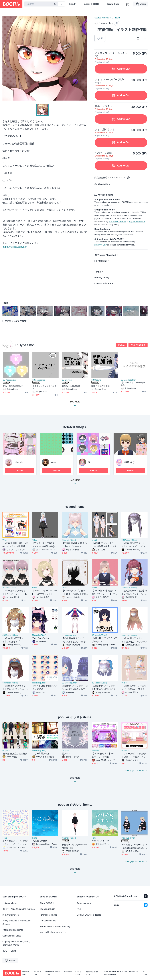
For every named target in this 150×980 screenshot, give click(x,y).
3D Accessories (9, 380)
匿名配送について (11, 915)
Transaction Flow (48, 921)
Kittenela (19, 462)
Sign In (73, 4)
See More (75, 483)
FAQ (79, 909)
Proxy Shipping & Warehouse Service (16, 922)
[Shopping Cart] (127, 4)
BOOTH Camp (9, 951)
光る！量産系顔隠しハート (15, 386)
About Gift (103, 184)
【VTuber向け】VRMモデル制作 (133, 384)
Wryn (54, 462)
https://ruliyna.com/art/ (15, 247)
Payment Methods (48, 915)
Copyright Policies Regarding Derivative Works (16, 943)
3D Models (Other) (129, 380)
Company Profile (25, 973)
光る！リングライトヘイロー (44, 387)
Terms (98, 272)
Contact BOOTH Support (89, 915)
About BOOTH (91, 4)
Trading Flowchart (107, 255)
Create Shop (113, 4)
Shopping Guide (47, 909)
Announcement (84, 903)
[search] (55, 4)
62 (89, 462)
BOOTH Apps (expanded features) (19, 909)
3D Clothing (67, 380)
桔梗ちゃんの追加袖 (101, 386)
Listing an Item (9, 903)
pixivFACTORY (101, 245)
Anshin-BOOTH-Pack (118, 222)
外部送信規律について (93, 973)
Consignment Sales (12, 936)
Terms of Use (37, 973)
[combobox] (41, 4)
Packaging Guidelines (13, 930)
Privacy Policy (102, 278)
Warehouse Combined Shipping (55, 927)
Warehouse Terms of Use (52, 973)
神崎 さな (130, 462)
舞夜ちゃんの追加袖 (71, 386)
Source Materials (102, 18)
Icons (118, 18)
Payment (102, 261)
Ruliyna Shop (25, 345)
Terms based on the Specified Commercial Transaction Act (120, 973)
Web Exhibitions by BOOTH (53, 932)
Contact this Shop (104, 283)
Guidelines (68, 972)
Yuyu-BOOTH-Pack (137, 222)
